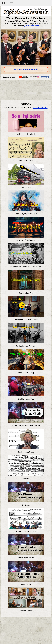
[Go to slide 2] (26, 64)
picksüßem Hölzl (32, 26)
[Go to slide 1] (24, 64)
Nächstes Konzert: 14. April (26, 69)
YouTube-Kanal (40, 108)
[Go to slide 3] (28, 64)
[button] (8, 3)
